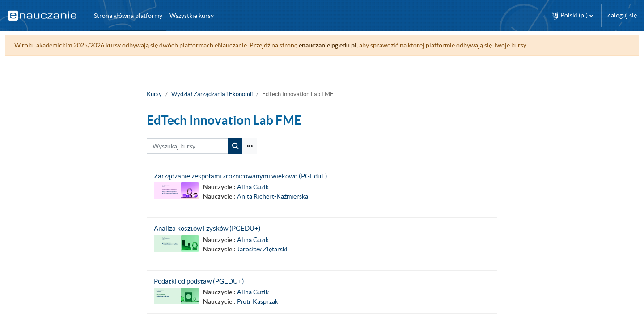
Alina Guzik (253, 187)
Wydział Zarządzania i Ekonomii (212, 94)
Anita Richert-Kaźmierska (273, 196)
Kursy (154, 94)
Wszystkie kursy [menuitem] (192, 16)
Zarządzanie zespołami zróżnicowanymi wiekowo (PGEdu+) (241, 176)
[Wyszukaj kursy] (187, 146)
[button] (572, 15)
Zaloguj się (622, 15)
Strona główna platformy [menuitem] (128, 16)
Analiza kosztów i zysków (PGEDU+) (207, 228)
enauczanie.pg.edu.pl (344, 45)
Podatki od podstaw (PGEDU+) (199, 281)
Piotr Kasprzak (258, 301)
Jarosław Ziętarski (262, 249)
